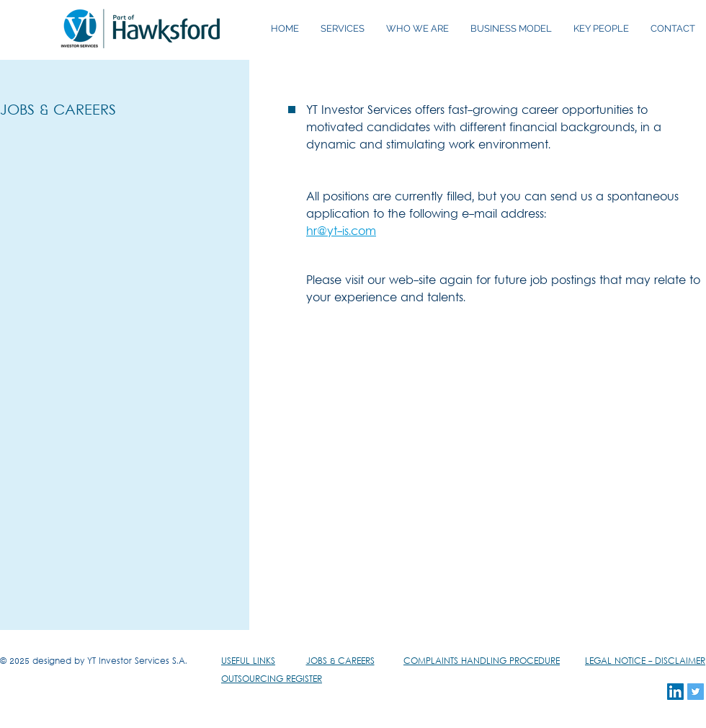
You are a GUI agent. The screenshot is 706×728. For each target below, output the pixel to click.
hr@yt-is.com (341, 232)
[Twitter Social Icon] (696, 692)
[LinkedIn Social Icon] (675, 692)
